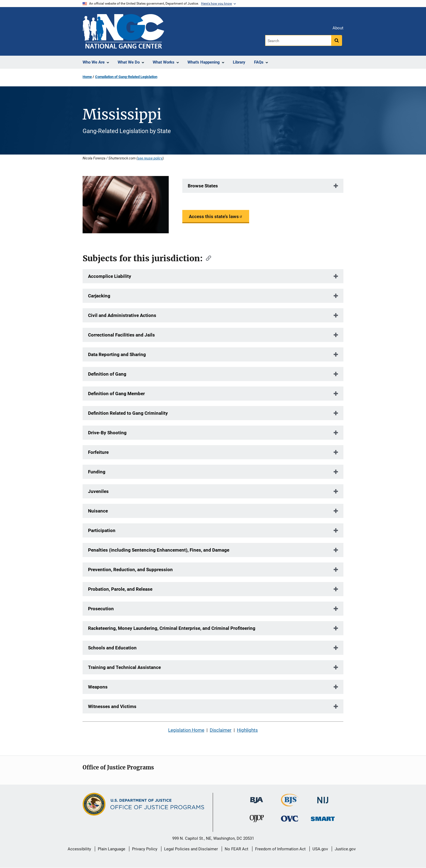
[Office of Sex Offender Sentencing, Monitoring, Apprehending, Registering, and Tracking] (323, 817)
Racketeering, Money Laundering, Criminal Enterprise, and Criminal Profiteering (172, 628)
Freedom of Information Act (280, 849)
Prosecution (101, 609)
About (338, 28)
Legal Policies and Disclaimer (191, 849)
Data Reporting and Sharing (117, 354)
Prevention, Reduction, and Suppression (130, 570)
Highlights (247, 730)
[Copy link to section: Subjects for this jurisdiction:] (207, 258)
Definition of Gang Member (116, 394)
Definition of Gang (107, 374)
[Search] (298, 40)
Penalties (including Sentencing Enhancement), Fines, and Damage (159, 550)
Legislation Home (186, 730)
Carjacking (99, 296)
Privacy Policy (145, 849)
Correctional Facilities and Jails (121, 335)
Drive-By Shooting (107, 433)
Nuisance (98, 511)
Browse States (203, 186)
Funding (97, 472)
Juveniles (98, 491)
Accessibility (79, 849)
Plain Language (112, 849)
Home (87, 77)
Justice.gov (345, 849)
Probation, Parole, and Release (120, 589)
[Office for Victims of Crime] (290, 818)
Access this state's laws (216, 216)
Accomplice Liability (110, 276)
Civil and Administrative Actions (122, 315)
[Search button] (337, 40)
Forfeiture (98, 452)
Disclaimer (221, 730)
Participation (102, 530)
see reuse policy (150, 158)
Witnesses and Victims (112, 706)
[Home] (123, 31)
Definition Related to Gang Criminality (128, 413)
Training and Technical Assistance (124, 667)
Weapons (98, 687)
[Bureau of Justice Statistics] (290, 804)
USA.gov (320, 849)
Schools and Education (112, 648)
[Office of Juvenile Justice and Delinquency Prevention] (257, 820)
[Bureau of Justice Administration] (257, 798)
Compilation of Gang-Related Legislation (126, 77)
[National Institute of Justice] (323, 798)
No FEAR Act (237, 849)
